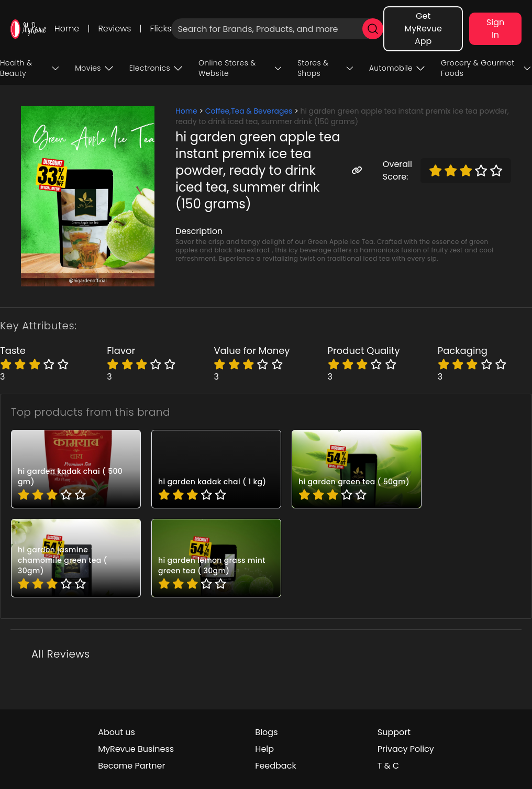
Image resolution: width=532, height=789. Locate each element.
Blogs (266, 732)
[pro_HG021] (216, 558)
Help (264, 749)
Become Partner (131, 766)
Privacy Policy (406, 749)
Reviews (114, 29)
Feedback (275, 766)
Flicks (161, 29)
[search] (373, 29)
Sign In (495, 29)
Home (67, 29)
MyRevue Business (136, 749)
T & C (388, 766)
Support (394, 732)
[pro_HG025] (76, 469)
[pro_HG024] (216, 469)
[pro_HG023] (357, 469)
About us (117, 732)
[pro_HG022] (76, 558)
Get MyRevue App (423, 29)
